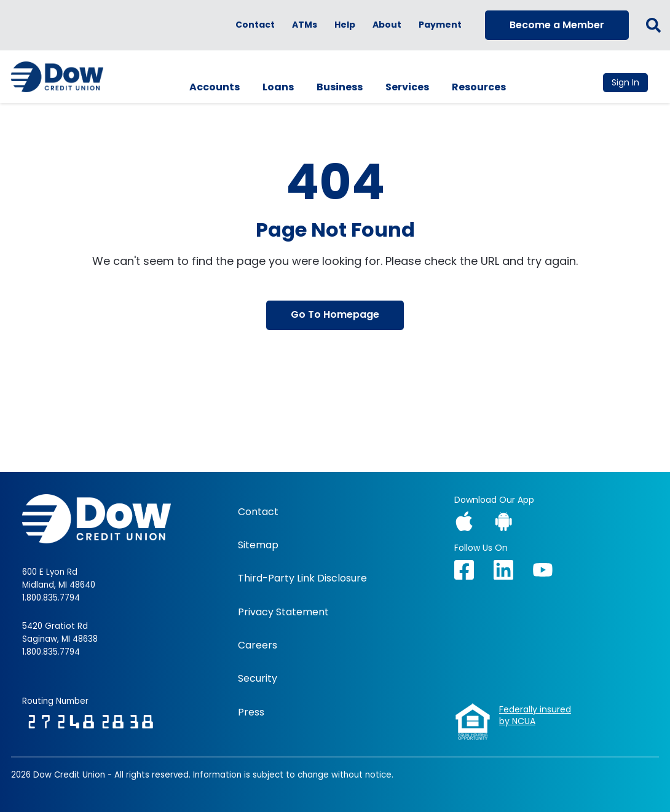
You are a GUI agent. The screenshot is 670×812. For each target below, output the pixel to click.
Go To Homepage (335, 314)
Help (345, 25)
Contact (255, 25)
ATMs (305, 25)
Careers (258, 645)
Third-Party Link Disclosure (302, 578)
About (387, 25)
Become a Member (557, 25)
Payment (440, 25)
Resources (479, 87)
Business (340, 87)
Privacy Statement (283, 612)
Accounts (215, 87)
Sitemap (258, 545)
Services (407, 87)
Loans (278, 87)
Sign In (625, 82)
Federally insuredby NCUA (535, 716)
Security (258, 679)
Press (251, 712)
